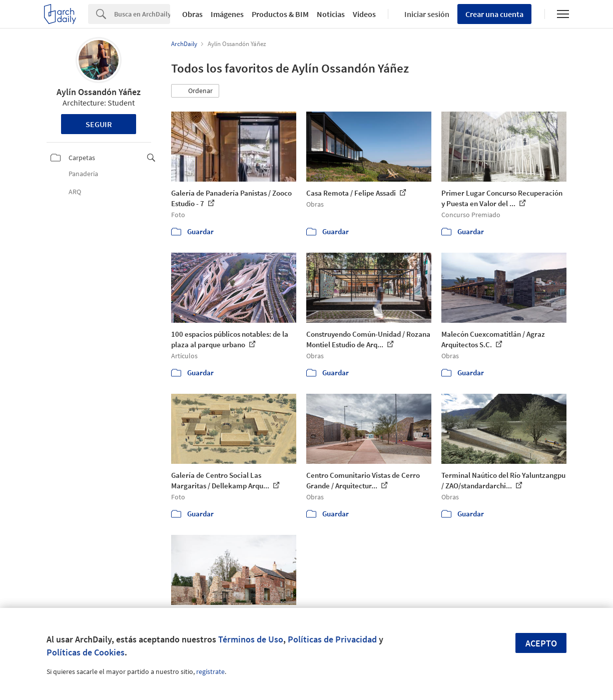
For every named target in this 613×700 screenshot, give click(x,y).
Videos (364, 14)
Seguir (99, 124)
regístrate (210, 671)
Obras (192, 14)
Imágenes (227, 14)
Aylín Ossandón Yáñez (99, 92)
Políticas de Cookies (86, 652)
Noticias (331, 14)
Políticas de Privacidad (332, 639)
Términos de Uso (251, 639)
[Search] (142, 14)
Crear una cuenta (494, 14)
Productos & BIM (280, 14)
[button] (195, 91)
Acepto (541, 643)
